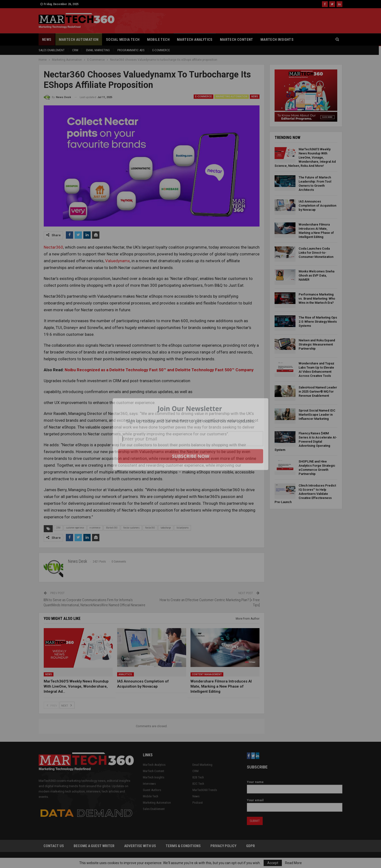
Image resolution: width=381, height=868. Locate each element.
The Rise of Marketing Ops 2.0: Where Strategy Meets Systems (318, 322)
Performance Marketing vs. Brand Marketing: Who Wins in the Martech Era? (317, 299)
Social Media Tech (123, 40)
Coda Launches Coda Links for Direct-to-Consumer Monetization (316, 253)
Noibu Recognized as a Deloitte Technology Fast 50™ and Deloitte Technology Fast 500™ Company (159, 370)
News (47, 40)
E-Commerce (161, 50)
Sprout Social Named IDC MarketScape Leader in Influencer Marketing (317, 415)
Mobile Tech (158, 40)
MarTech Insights (277, 40)
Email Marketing (98, 50)
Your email (295, 804)
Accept (273, 863)
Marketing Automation (232, 97)
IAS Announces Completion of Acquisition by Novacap (317, 206)
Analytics (126, 674)
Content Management (207, 674)
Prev (51, 705)
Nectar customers (131, 528)
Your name (295, 786)
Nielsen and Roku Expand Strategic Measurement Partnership (317, 344)
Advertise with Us (140, 846)
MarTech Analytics (195, 40)
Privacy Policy (223, 846)
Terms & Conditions (183, 846)
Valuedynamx (117, 261)
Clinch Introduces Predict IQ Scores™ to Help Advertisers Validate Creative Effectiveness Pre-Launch (305, 494)
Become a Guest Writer (94, 846)
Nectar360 (53, 247)
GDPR (251, 846)
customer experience (75, 528)
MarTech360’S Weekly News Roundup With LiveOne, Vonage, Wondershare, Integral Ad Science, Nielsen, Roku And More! (305, 157)
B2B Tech (198, 777)
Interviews (149, 784)
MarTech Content (237, 40)
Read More (293, 863)
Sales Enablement (52, 50)
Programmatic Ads (131, 50)
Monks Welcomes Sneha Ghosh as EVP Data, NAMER (316, 275)
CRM (75, 50)
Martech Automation (79, 40)
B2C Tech (198, 784)
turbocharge (166, 528)
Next (67, 705)
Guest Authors (152, 790)
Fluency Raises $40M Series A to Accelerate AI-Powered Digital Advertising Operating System (306, 442)
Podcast (198, 803)
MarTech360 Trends (205, 790)
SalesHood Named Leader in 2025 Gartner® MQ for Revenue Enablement (318, 392)
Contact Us (54, 846)
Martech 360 (112, 528)
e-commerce (95, 528)
